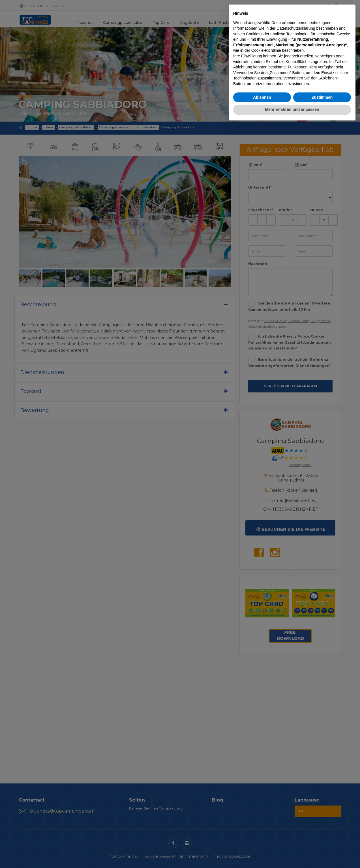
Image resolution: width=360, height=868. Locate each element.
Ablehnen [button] (262, 97)
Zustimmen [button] (322, 97)
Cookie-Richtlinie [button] (266, 50)
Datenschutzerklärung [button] (296, 28)
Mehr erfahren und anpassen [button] (292, 109)
